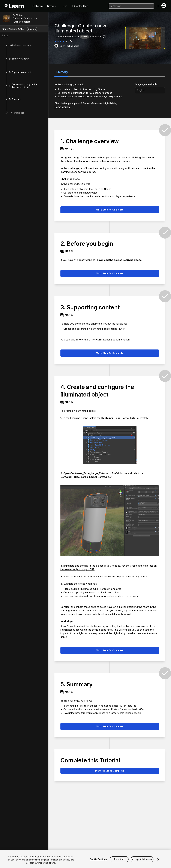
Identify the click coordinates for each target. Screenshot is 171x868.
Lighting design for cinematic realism (84, 157)
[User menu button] (164, 6)
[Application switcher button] (158, 6)
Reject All (119, 863)
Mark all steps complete (110, 771)
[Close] (158, 863)
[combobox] (131, 6)
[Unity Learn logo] (14, 6)
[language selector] (150, 90)
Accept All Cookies (142, 863)
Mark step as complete (110, 210)
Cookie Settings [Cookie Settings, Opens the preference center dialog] (98, 863)
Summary (61, 72)
